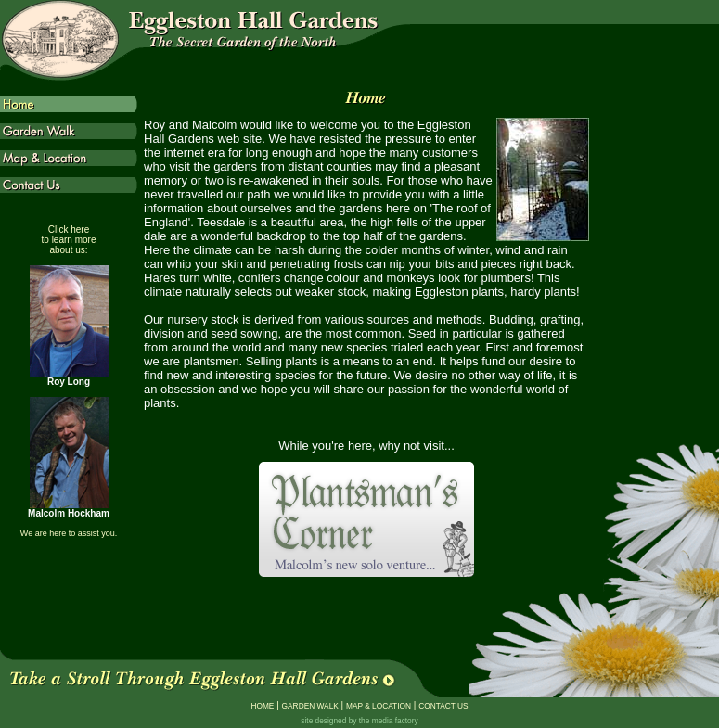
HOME (262, 706)
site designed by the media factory (359, 721)
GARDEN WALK (310, 706)
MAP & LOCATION (379, 706)
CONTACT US (443, 706)
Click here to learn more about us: (69, 240)
